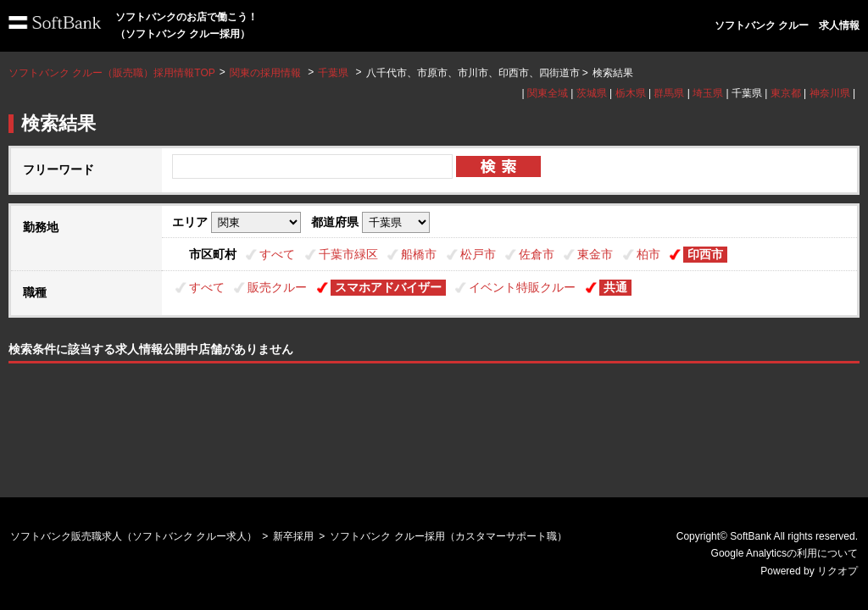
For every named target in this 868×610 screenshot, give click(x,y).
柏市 (648, 254)
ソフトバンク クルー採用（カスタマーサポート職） (448, 536)
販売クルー (277, 287)
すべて (277, 254)
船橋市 (419, 254)
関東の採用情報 (267, 73)
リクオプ (837, 571)
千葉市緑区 (348, 254)
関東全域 (548, 93)
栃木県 (631, 93)
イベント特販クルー (522, 287)
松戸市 (478, 254)
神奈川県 (830, 93)
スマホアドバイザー (388, 287)
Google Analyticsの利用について (785, 553)
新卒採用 (293, 536)
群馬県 (669, 93)
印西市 (705, 254)
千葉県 (333, 73)
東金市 (595, 254)
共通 (615, 287)
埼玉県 (708, 93)
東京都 (786, 93)
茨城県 (592, 93)
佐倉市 (537, 254)
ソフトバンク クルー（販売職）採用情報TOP (112, 73)
